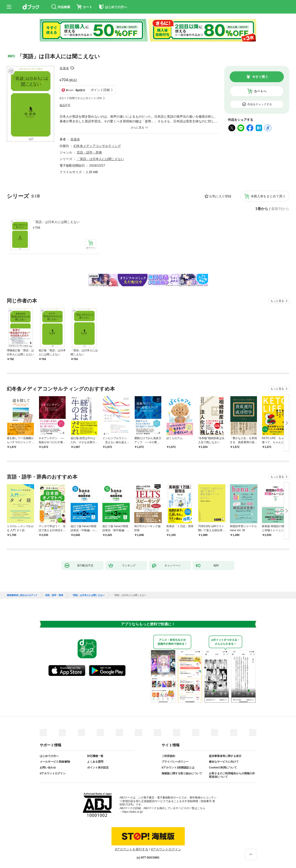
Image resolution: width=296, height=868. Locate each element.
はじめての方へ (49, 756)
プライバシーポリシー (175, 762)
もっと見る (277, 301)
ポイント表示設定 (98, 768)
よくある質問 (95, 762)
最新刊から (280, 209)
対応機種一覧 (95, 756)
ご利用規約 (168, 756)
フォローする (72, 68)
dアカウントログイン (53, 773)
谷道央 (64, 68)
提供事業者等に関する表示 (225, 756)
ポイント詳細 (100, 90)
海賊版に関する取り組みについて (182, 773)
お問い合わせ (48, 768)
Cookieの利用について (223, 768)
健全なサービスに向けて (224, 762)
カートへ (260, 91)
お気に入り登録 (220, 196)
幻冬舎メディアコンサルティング (97, 146)
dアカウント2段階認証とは (178, 768)
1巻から (262, 209)
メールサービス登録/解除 (55, 762)
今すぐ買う (260, 77)
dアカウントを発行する (132, 849)
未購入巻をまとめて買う (268, 196)
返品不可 (65, 105)
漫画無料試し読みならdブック (22, 595)
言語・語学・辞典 (89, 152)
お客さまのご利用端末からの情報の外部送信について (232, 775)
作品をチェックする (260, 104)
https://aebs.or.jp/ (133, 812)
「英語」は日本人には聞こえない (56, 222)
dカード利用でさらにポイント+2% (81, 98)
